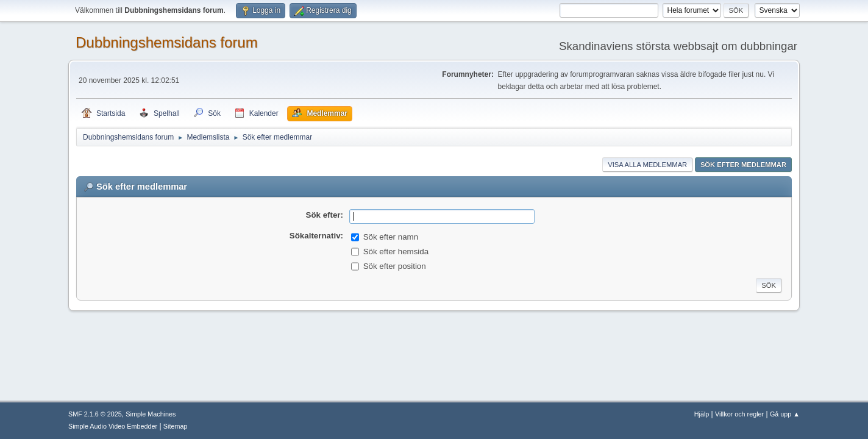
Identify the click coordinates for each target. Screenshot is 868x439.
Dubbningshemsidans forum (167, 42)
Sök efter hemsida (396, 252)
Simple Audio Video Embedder (113, 426)
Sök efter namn (391, 237)
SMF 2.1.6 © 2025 (95, 414)
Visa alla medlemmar (647, 165)
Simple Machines (151, 414)
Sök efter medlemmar (743, 165)
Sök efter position (395, 266)
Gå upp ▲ (785, 414)
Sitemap (176, 426)
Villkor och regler (739, 414)
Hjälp (702, 414)
